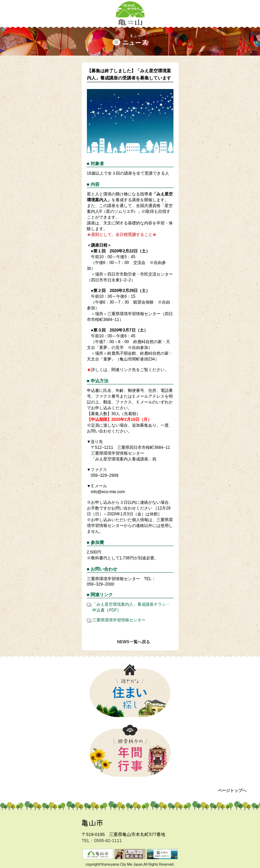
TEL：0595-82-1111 (102, 841)
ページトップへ (232, 791)
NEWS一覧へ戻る (134, 642)
